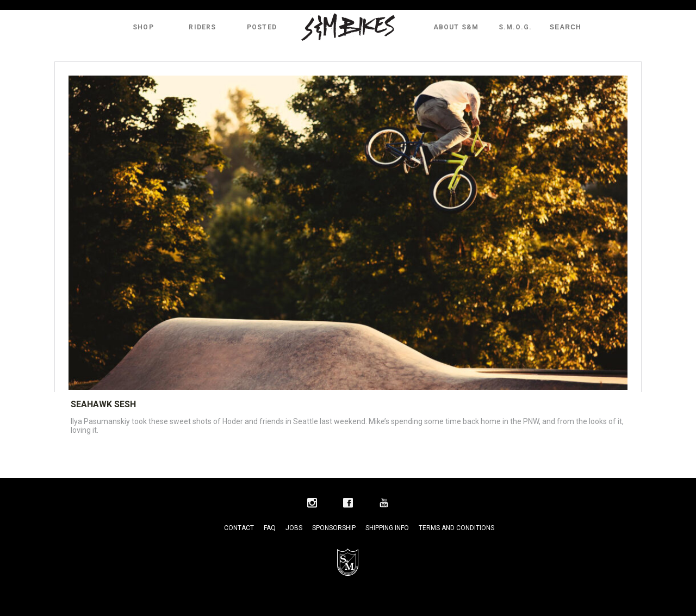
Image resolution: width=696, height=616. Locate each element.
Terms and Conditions (456, 528)
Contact (239, 528)
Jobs (294, 528)
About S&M (456, 27)
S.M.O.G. (515, 27)
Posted (262, 27)
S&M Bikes (348, 27)
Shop (143, 27)
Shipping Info (387, 528)
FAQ (270, 528)
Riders (202, 27)
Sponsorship (334, 528)
